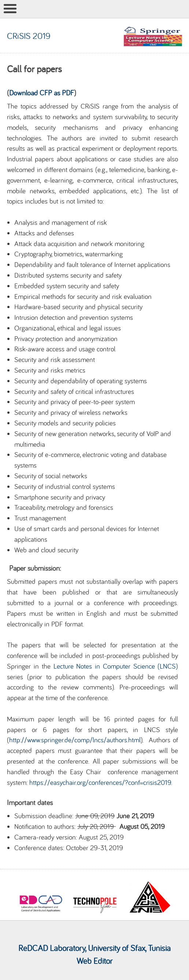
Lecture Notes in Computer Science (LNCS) (116, 666)
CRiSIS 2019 (29, 36)
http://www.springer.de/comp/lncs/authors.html (75, 740)
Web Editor (94, 961)
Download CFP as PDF (42, 93)
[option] (41, 895)
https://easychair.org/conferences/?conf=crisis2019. (101, 782)
